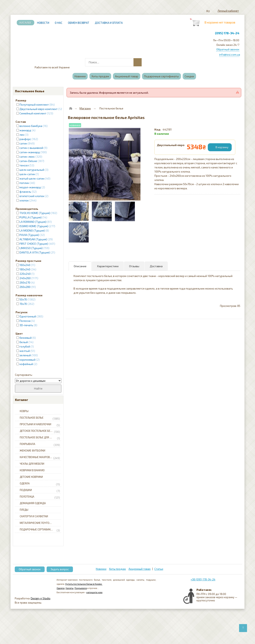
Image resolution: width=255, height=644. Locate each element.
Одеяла (40, 484)
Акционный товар (127, 76)
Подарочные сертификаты (161, 76)
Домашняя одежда (33, 503)
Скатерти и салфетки (34, 516)
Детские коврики (31, 477)
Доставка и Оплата (109, 23)
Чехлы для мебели (32, 464)
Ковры (24, 411)
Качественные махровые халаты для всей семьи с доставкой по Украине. (41, 457)
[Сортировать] (38, 381)
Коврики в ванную (32, 470)
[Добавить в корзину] (220, 147)
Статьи (159, 569)
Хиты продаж (100, 76)
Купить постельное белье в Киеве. (84, 584)
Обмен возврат (79, 23)
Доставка (156, 266)
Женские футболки (32, 451)
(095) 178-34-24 (227, 33)
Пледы (24, 510)
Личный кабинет (228, 11)
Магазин (85, 108)
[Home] (71, 108)
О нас (59, 23)
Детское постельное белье (40, 431)
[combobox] (113, 62)
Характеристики (108, 266)
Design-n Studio (41, 598)
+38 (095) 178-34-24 (203, 579)
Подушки (40, 490)
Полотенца (40, 497)
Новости (43, 23)
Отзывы (134, 266)
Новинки (80, 76)
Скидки (189, 76)
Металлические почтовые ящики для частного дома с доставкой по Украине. (41, 523)
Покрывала (40, 444)
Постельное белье (40, 418)
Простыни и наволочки (40, 424)
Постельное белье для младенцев (41, 438)
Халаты (70, 588)
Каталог (25, 23)
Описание (80, 266)
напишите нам (94, 592)
